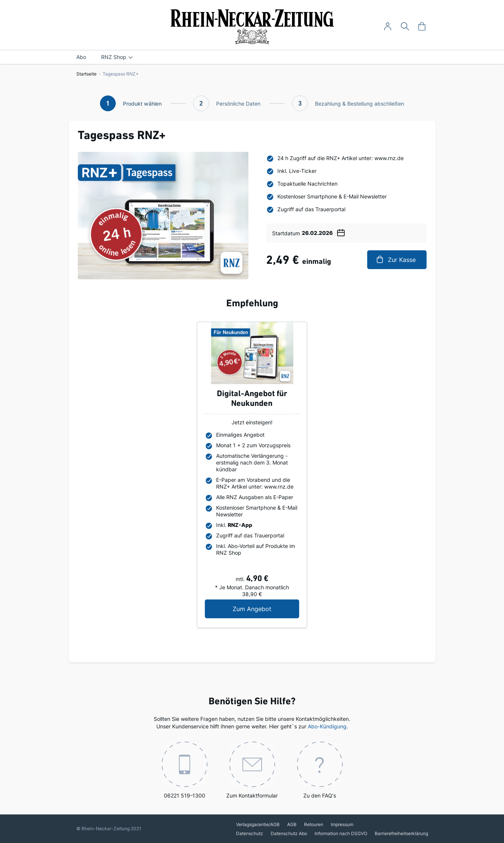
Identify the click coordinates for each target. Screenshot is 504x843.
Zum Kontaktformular (252, 770)
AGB (292, 824)
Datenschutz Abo (289, 833)
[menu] (252, 57)
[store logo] (252, 27)
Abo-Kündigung (327, 726)
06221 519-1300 (185, 770)
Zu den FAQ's (320, 770)
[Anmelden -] (388, 26)
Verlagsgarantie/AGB (258, 824)
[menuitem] (81, 57)
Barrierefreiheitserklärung (401, 833)
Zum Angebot (266, 609)
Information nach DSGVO (341, 833)
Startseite (86, 74)
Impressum (342, 824)
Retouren (314, 824)
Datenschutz (250, 833)
